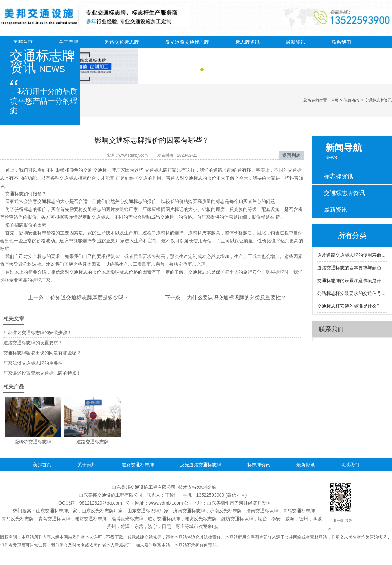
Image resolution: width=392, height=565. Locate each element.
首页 (335, 100)
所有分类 (352, 236)
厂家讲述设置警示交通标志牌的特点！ (42, 373)
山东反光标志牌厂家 (102, 511)
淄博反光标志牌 (127, 519)
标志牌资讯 (247, 42)
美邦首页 (23, 42)
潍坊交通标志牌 (91, 519)
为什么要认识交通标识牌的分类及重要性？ (236, 297)
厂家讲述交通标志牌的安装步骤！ (38, 333)
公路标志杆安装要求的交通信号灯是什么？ (352, 293)
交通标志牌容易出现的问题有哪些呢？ (42, 353)
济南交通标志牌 (189, 511)
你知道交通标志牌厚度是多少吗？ (89, 297)
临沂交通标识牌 (164, 519)
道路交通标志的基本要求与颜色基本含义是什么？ (352, 268)
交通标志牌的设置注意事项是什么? (352, 281)
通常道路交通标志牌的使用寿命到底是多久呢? (352, 255)
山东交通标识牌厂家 (148, 511)
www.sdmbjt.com (133, 155)
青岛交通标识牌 (54, 519)
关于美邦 (69, 42)
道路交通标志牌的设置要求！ (33, 343)
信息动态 (351, 100)
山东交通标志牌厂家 (57, 511)
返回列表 (291, 155)
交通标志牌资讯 (344, 193)
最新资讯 (296, 42)
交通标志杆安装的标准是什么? (348, 306)
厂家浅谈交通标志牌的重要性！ (35, 363)
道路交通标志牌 (122, 42)
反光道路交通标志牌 (187, 42)
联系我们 (341, 42)
